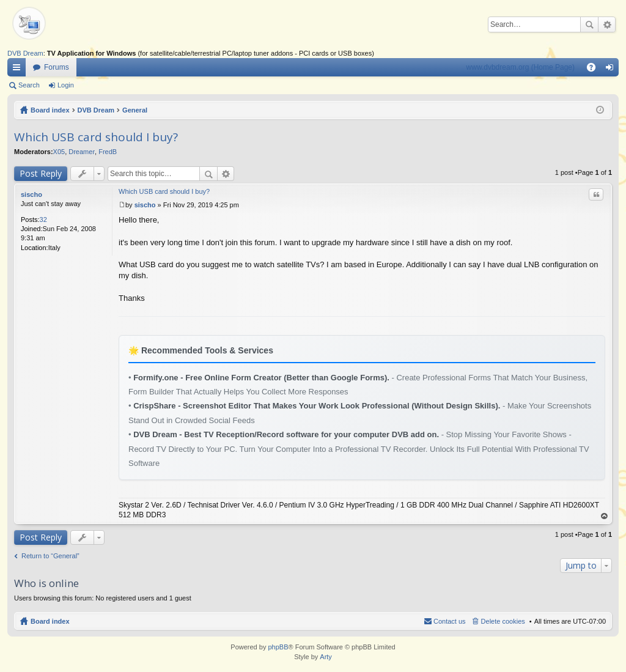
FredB (108, 152)
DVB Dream (25, 53)
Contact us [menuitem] (450, 621)
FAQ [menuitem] (595, 70)
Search (589, 24)
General (135, 110)
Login (66, 85)
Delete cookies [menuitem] (503, 621)
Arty (326, 657)
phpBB (278, 647)
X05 (59, 152)
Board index (50, 110)
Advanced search (607, 24)
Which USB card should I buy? (96, 137)
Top (605, 516)
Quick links (19, 70)
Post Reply (41, 173)
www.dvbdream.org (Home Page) (521, 67)
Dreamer (82, 152)
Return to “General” (50, 556)
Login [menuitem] (612, 70)
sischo (31, 194)
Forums (57, 67)
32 (43, 220)
